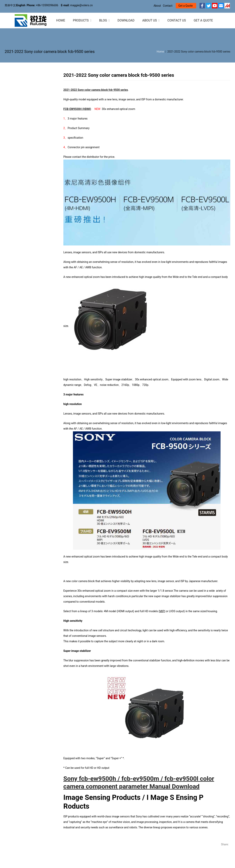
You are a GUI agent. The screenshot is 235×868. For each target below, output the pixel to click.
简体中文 (10, 5)
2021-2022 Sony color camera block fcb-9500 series (96, 90)
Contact (168, 6)
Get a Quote (185, 6)
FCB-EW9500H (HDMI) (77, 109)
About (157, 6)
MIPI (162, 611)
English (21, 5)
